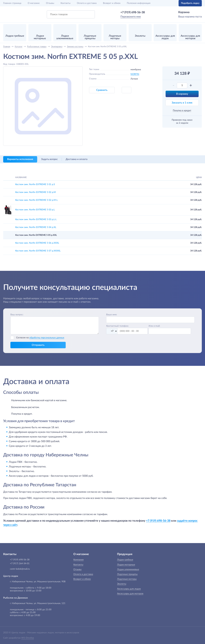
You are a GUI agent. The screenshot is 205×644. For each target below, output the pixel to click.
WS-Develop (28, 638)
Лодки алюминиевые (128, 569)
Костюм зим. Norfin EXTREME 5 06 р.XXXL (37, 243)
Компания (78, 560)
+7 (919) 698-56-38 (133, 12)
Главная (12, 3)
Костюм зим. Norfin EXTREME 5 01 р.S (35, 184)
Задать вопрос (49, 159)
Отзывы (50, 3)
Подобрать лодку (190, 3)
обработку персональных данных (47, 338)
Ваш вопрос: (17, 315)
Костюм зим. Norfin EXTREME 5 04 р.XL (36, 227)
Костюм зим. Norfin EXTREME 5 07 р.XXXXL (38, 251)
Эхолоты (122, 584)
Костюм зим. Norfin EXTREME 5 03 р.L (35, 210)
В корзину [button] (182, 94)
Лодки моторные (126, 565)
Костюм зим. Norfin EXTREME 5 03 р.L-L (36, 219)
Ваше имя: (112, 315)
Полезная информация (139, 3)
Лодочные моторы (127, 579)
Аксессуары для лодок (129, 589)
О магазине (34, 3)
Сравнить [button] (102, 90)
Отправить (38, 345)
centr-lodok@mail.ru (20, 569)
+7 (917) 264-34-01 (20, 564)
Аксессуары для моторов (130, 594)
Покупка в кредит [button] (182, 111)
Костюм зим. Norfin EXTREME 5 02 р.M (35, 192)
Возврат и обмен (112, 3)
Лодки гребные (125, 560)
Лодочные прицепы (127, 574)
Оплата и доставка (87, 3)
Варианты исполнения (20, 159)
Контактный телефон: (117, 326)
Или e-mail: (154, 326)
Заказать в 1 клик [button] (182, 103)
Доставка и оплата (77, 159)
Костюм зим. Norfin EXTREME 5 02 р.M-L (36, 200)
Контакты (66, 3)
